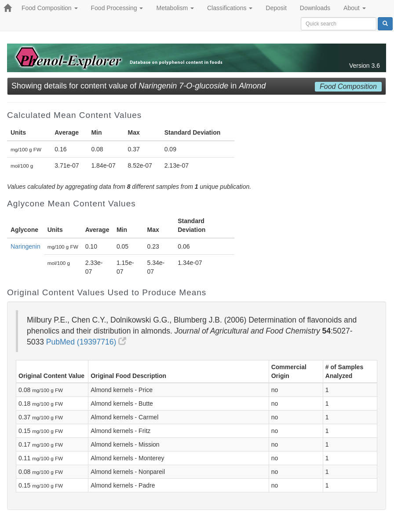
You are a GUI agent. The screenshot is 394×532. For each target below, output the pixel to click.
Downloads (315, 8)
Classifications (230, 8)
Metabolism (175, 8)
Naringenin (26, 246)
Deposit (276, 8)
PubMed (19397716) (86, 342)
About (354, 8)
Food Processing (117, 8)
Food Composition (50, 8)
